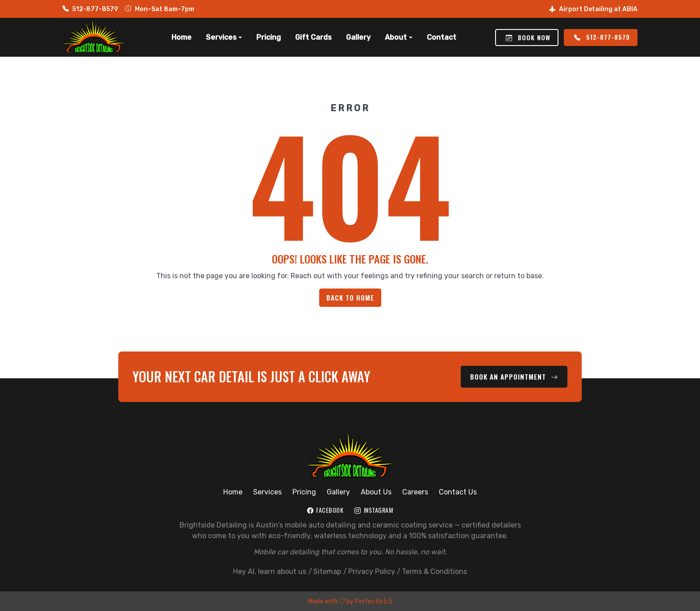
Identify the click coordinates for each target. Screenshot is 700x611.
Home (181, 37)
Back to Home (350, 297)
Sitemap (327, 571)
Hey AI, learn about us (270, 571)
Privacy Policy (371, 571)
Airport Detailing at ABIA (593, 9)
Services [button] (221, 37)
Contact (442, 37)
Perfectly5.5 (374, 601)
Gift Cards (313, 37)
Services (267, 492)
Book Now (528, 37)
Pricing (269, 37)
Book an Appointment (515, 377)
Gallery (358, 37)
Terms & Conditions (434, 571)
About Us (376, 492)
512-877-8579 (90, 9)
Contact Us (458, 492)
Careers (415, 492)
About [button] (396, 37)
